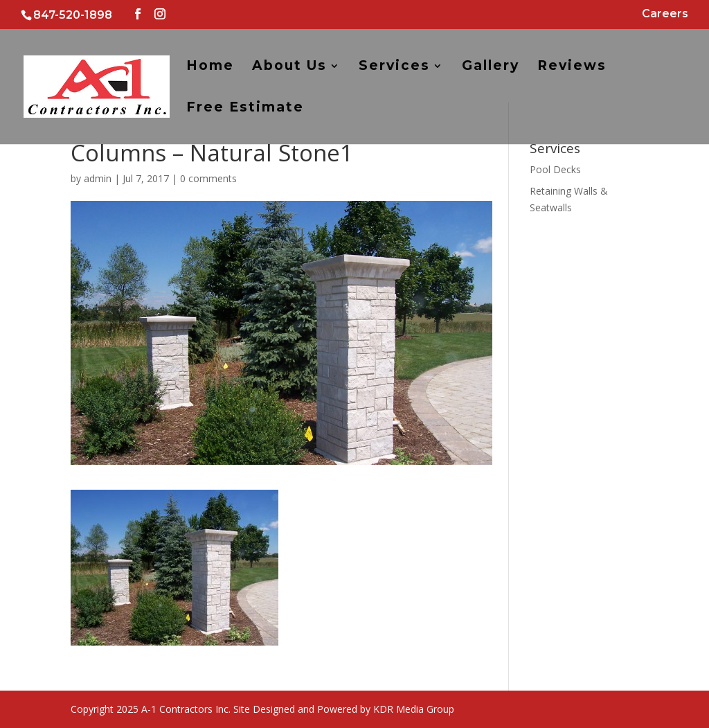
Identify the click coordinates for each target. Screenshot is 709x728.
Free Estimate (245, 109)
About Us (289, 67)
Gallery (491, 67)
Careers (665, 14)
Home (210, 67)
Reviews (572, 67)
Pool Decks (555, 169)
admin (98, 178)
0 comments (208, 178)
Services (394, 67)
